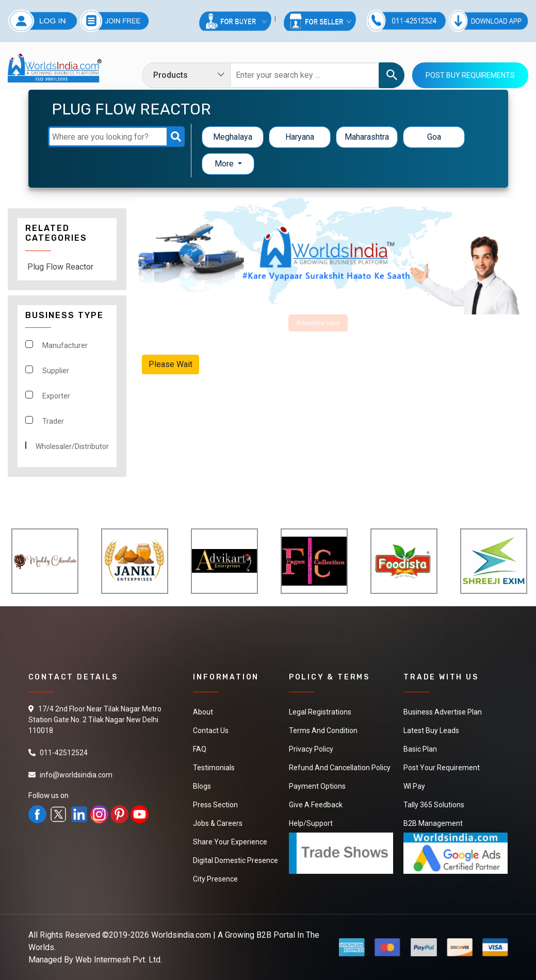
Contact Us (211, 730)
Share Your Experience (230, 842)
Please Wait (170, 364)
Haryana (300, 137)
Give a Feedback (316, 805)
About (203, 712)
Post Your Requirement (442, 768)
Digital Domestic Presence (235, 860)
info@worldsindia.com (76, 775)
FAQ (200, 749)
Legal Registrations (320, 712)
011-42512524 (64, 753)
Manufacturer (65, 345)
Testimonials (214, 768)
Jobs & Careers (218, 823)
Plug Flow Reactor (60, 267)
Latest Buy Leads (431, 730)
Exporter (56, 396)
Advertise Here (318, 323)
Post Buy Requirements (470, 75)
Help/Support (311, 823)
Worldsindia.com (181, 935)
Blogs (202, 786)
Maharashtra (367, 137)
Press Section (215, 805)
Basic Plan (420, 749)
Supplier (56, 371)
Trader (53, 421)
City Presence (215, 879)
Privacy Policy (311, 749)
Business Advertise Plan (443, 712)
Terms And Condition (323, 730)
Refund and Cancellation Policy (340, 768)
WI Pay (414, 786)
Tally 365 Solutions (434, 805)
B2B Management (433, 823)
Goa (434, 137)
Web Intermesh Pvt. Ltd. (119, 960)
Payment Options (317, 786)
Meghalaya (233, 137)
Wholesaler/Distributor (72, 446)
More (225, 164)
